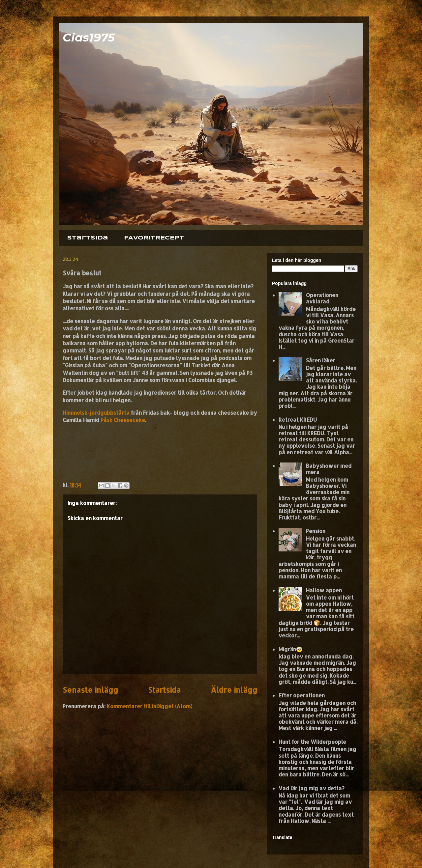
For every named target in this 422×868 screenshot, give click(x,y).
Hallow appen (324, 590)
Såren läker (321, 360)
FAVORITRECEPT (154, 238)
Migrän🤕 (291, 649)
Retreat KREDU (298, 420)
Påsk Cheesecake (123, 420)
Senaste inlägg (90, 690)
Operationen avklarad (322, 298)
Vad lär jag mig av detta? (312, 788)
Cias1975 (89, 37)
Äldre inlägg (234, 690)
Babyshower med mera (329, 469)
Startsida (88, 238)
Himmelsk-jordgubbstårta (96, 413)
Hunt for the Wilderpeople (312, 742)
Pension (316, 531)
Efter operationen (302, 695)
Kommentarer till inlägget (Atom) (150, 706)
